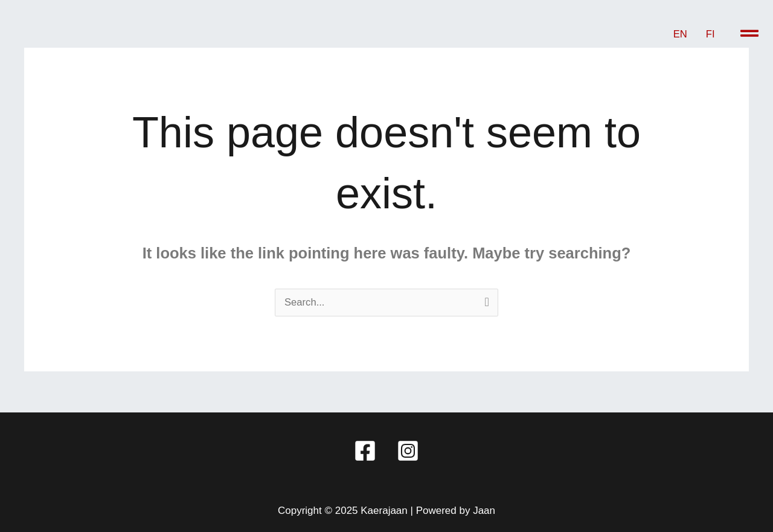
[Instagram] (408, 451)
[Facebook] (365, 451)
